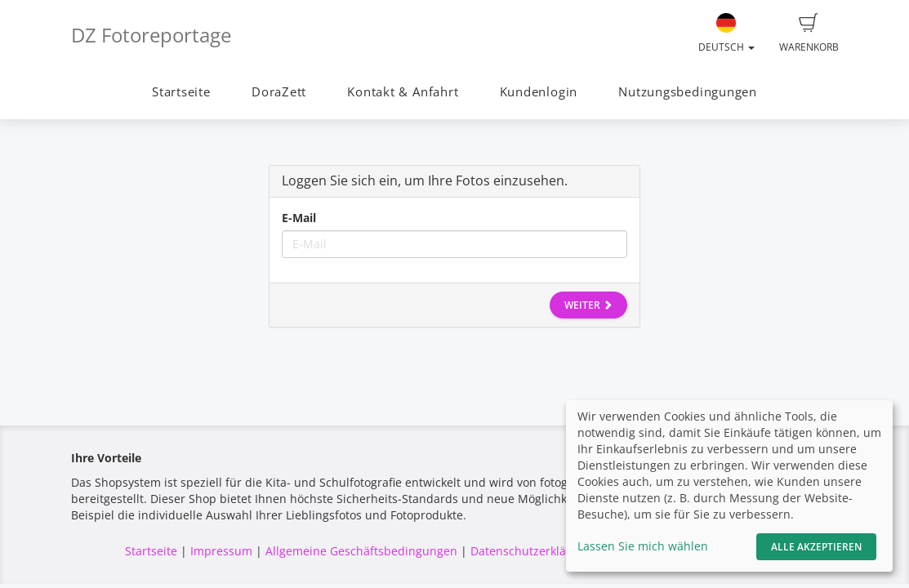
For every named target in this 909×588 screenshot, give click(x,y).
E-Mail (299, 218)
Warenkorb (809, 33)
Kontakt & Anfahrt (403, 92)
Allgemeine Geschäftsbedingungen (361, 551)
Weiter (588, 305)
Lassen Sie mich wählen (643, 546)
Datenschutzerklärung (531, 551)
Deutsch (726, 33)
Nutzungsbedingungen (688, 92)
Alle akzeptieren (816, 547)
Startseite (181, 92)
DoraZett (279, 92)
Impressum (221, 551)
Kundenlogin (539, 92)
